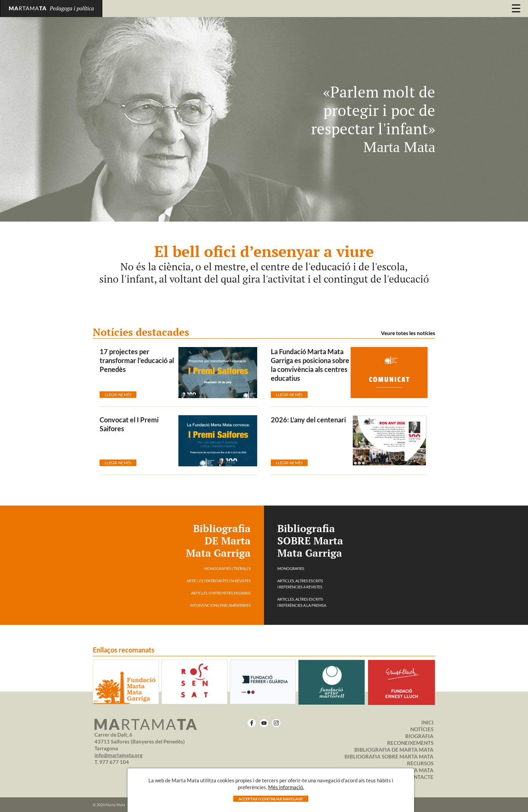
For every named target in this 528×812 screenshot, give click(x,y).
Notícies (422, 729)
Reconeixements (410, 743)
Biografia (419, 736)
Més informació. (286, 787)
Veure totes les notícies (408, 333)
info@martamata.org (119, 755)
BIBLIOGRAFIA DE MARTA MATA (394, 750)
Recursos (420, 763)
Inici (427, 722)
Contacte (420, 777)
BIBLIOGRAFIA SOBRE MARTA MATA (389, 756)
